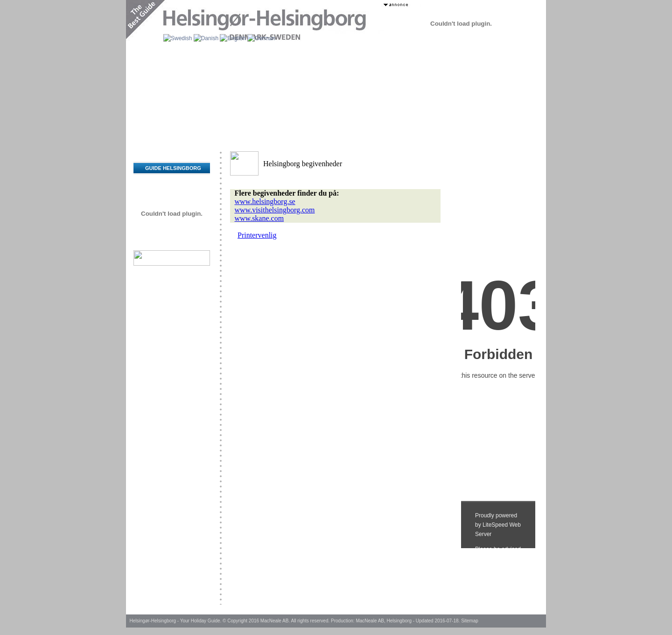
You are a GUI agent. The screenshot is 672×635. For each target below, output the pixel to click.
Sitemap (470, 621)
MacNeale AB (275, 621)
